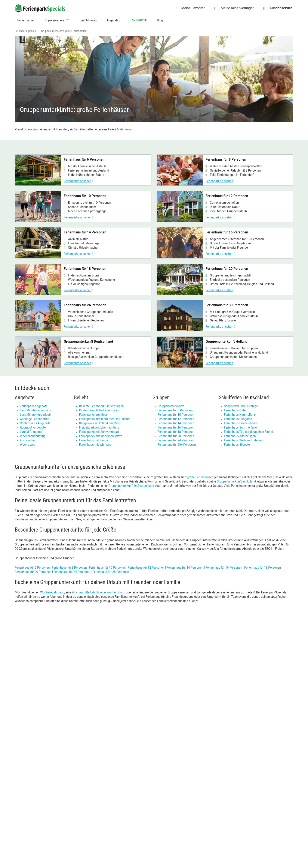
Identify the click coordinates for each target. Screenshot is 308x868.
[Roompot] (261, 669)
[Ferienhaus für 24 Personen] (83, 316)
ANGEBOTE (139, 20)
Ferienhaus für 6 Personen (32, 568)
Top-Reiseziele (55, 20)
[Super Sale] (48, 669)
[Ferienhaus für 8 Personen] (225, 170)
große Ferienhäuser (200, 477)
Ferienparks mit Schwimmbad (99, 432)
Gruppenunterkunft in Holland (236, 481)
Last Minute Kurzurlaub (35, 415)
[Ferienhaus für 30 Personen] (225, 316)
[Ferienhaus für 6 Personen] (83, 170)
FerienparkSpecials (26, 31)
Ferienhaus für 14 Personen (176, 423)
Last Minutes (88, 20)
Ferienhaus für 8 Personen (175, 410)
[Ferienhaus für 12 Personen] (225, 206)
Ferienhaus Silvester (237, 445)
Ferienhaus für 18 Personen (176, 432)
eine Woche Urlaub (113, 592)
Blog (160, 20)
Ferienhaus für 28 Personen (111, 572)
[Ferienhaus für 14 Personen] (83, 243)
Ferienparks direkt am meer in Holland (104, 419)
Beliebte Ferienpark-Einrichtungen (101, 406)
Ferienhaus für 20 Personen (176, 436)
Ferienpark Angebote (34, 406)
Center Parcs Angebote (35, 423)
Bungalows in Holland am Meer (100, 423)
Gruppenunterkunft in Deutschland (131, 486)
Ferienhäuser (26, 20)
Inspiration (114, 20)
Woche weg (28, 445)
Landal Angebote (31, 432)
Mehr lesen (124, 129)
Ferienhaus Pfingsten (238, 419)
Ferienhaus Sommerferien (241, 427)
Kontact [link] (159, 772)
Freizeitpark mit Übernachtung (99, 427)
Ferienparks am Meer (93, 415)
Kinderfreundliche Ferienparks (99, 410)
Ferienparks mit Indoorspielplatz (101, 436)
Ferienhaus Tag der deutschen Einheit (249, 432)
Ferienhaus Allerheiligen (240, 436)
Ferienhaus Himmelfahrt (240, 415)
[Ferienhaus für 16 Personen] (225, 243)
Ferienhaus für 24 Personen (176, 440)
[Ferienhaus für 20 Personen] (225, 279)
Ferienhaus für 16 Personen (176, 427)
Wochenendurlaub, (53, 592)
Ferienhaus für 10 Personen (176, 415)
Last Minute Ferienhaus (36, 410)
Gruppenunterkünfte (171, 406)
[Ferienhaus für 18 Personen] (83, 279)
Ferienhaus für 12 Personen (176, 419)
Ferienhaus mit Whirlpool (96, 445)
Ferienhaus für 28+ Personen (177, 445)
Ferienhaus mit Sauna (94, 440)
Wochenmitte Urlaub (85, 592)
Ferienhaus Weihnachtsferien (243, 440)
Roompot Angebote (33, 427)
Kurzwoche (27, 440)
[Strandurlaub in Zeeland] (119, 669)
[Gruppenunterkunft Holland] (225, 352)
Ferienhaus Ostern (236, 410)
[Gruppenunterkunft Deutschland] (83, 352)
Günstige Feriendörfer (34, 419)
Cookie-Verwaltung (167, 799)
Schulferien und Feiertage (241, 406)
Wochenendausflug (33, 436)
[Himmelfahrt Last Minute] (190, 669)
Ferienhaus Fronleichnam (241, 423)
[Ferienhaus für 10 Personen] (83, 206)
